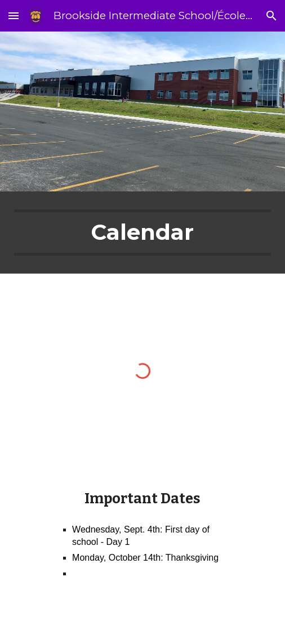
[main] (142, 232)
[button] (14, 15)
